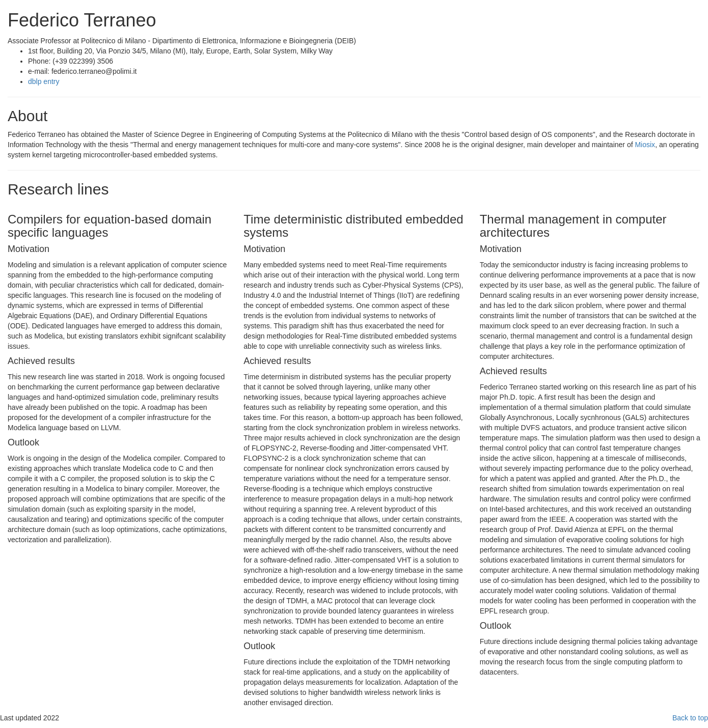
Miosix (645, 145)
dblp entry (44, 81)
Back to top (690, 718)
